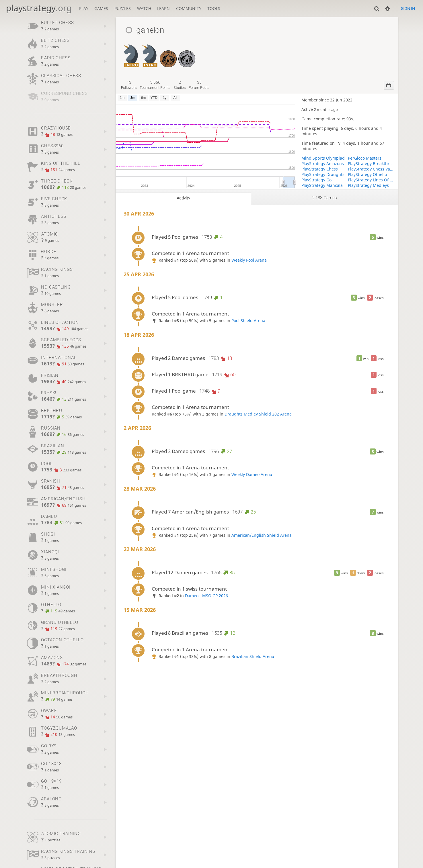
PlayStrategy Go (316, 180)
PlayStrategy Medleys (368, 185)
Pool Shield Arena (248, 321)
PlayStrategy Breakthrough (371, 163)
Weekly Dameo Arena (252, 474)
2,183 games (325, 198)
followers (129, 85)
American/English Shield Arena (262, 535)
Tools (214, 8)
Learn (163, 8)
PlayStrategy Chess (320, 169)
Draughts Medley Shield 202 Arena (258, 414)
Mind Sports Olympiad (323, 158)
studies (180, 85)
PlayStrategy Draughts (323, 174)
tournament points (155, 85)
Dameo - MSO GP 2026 (206, 596)
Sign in (408, 9)
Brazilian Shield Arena (253, 656)
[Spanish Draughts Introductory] (150, 53)
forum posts (199, 85)
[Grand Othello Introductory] (131, 53)
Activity (183, 198)
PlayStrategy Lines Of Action (371, 180)
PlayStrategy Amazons (323, 163)
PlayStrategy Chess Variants (371, 169)
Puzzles (123, 8)
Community (189, 8)
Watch (144, 8)
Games (101, 8)
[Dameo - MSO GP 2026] (187, 53)
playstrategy (39, 8)
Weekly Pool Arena (249, 260)
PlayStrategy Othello (367, 174)
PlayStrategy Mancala (322, 185)
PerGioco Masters (365, 158)
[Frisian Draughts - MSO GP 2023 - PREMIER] (168, 53)
